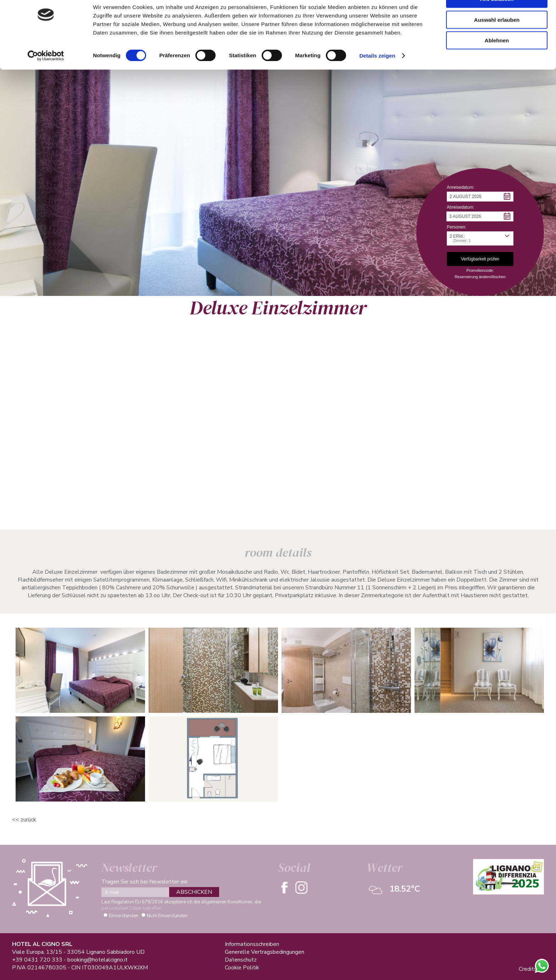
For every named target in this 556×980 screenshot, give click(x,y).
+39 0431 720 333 (37, 960)
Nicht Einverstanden (167, 916)
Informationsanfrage (95, 499)
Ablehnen (497, 59)
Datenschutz (241, 960)
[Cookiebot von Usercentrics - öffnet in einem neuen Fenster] (46, 75)
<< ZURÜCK (24, 820)
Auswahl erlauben (497, 38)
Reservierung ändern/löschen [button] (480, 277)
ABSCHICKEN (194, 892)
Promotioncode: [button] (480, 270)
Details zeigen (377, 74)
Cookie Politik (242, 968)
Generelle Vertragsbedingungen (265, 952)
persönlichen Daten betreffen (132, 908)
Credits (528, 969)
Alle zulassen (497, 18)
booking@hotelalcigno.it (98, 960)
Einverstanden (124, 916)
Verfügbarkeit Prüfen (184, 499)
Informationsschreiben (252, 944)
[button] (480, 197)
